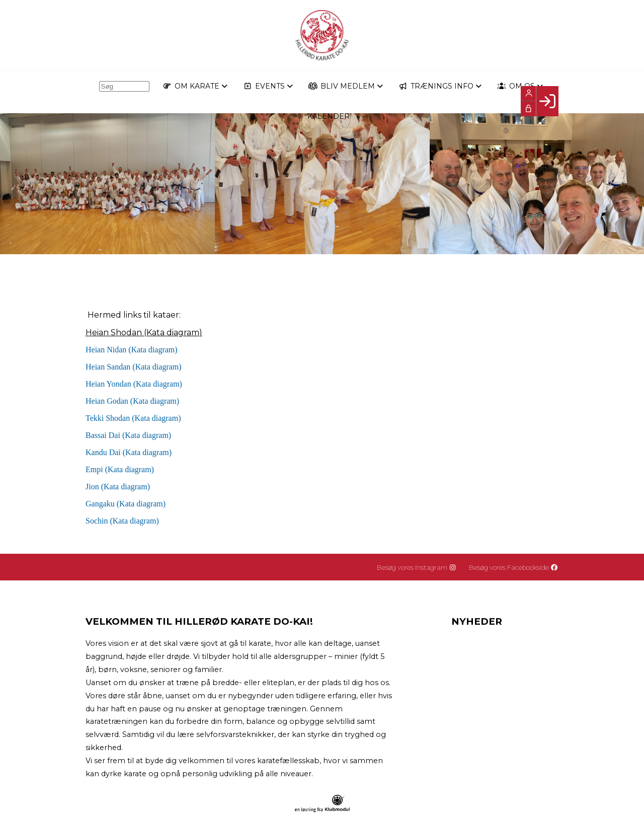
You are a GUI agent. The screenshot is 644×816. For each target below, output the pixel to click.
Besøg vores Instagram (417, 567)
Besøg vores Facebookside (514, 567)
